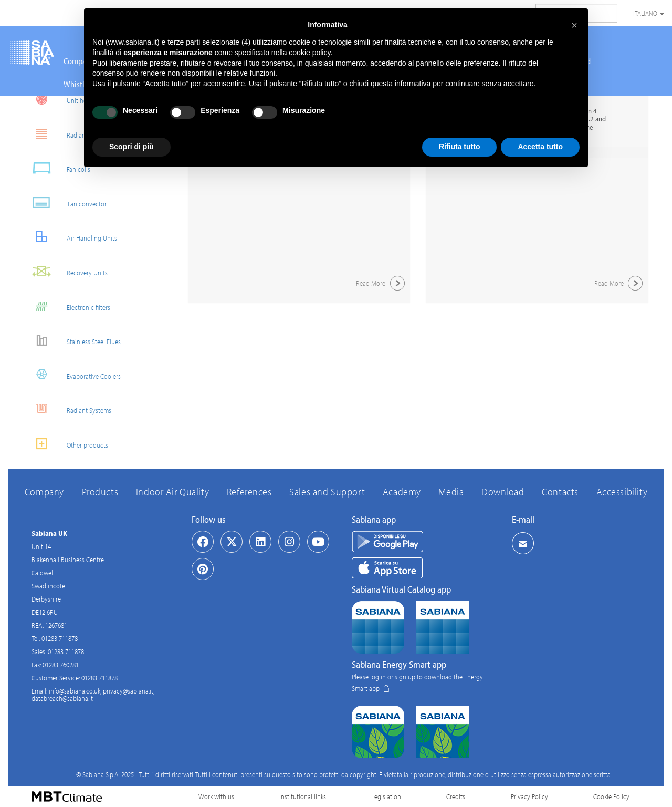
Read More (382, 283)
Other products (66, 444)
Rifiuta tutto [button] (460, 147)
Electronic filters (67, 306)
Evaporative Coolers (72, 375)
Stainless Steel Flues (72, 340)
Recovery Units (66, 271)
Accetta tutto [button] (540, 147)
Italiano (649, 13)
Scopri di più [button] (132, 147)
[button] (574, 25)
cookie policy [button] (309, 53)
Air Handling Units (70, 237)
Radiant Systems (67, 409)
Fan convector (65, 203)
